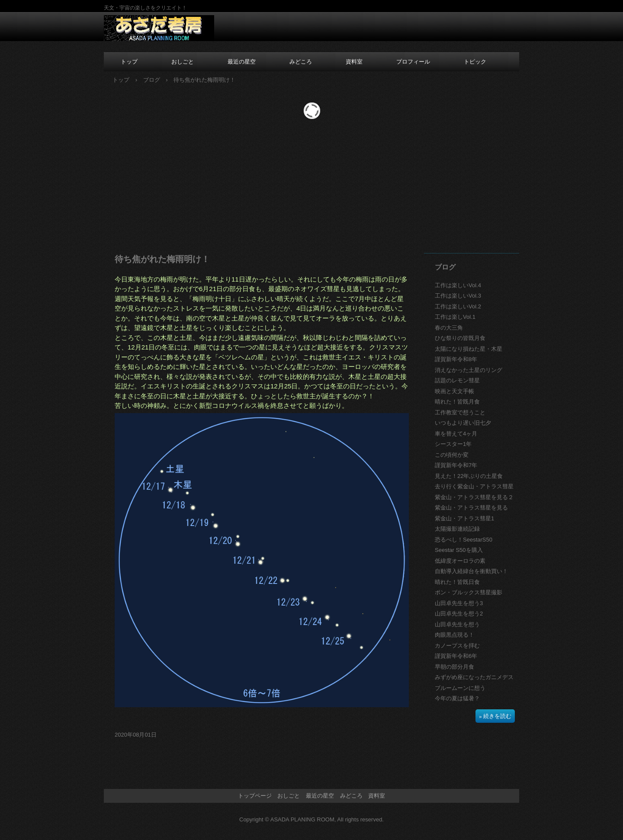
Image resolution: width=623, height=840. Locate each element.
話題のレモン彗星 (457, 380)
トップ (129, 62)
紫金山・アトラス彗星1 (464, 518)
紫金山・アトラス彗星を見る (471, 508)
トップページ (255, 796)
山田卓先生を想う (457, 624)
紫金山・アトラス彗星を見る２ (474, 497)
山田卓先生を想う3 (459, 603)
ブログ (445, 267)
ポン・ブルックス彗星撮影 (469, 592)
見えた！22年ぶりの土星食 (469, 476)
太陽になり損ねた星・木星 (469, 349)
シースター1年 (453, 444)
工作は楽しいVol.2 (458, 306)
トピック (475, 62)
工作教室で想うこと (460, 412)
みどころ (301, 62)
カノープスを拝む (457, 646)
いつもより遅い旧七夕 (463, 423)
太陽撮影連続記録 (457, 529)
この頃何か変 (452, 455)
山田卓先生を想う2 (459, 614)
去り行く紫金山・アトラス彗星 (474, 486)
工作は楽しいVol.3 (458, 296)
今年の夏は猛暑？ (457, 698)
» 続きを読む (495, 716)
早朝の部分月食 (454, 667)
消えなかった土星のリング (469, 370)
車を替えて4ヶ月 (456, 434)
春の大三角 (449, 328)
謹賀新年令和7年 (456, 465)
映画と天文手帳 (454, 391)
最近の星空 (242, 62)
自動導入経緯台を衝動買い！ (471, 571)
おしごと (183, 62)
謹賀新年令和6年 (456, 656)
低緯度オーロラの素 (460, 561)
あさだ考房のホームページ (159, 29)
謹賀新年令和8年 (456, 359)
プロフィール (413, 62)
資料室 (354, 62)
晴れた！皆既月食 (457, 402)
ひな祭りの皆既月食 (460, 338)
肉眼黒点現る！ (454, 635)
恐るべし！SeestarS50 (464, 540)
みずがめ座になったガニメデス (474, 677)
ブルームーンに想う (460, 688)
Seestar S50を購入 (459, 550)
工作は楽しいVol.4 (458, 285)
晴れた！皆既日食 (457, 582)
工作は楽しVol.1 (455, 317)
